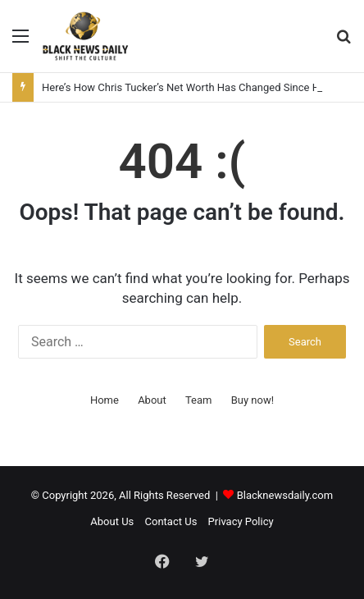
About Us (112, 521)
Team (199, 400)
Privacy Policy (241, 521)
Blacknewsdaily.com (285, 495)
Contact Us (171, 521)
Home (105, 400)
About (152, 400)
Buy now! (253, 400)
